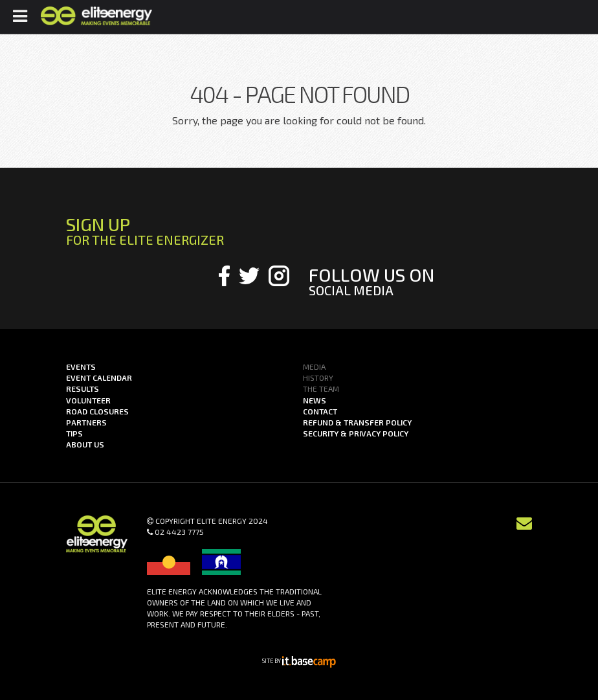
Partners (86, 422)
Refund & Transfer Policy (357, 422)
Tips (74, 433)
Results (83, 389)
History (318, 378)
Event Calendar (99, 378)
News (315, 400)
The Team (321, 389)
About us (85, 444)
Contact (320, 411)
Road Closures (97, 411)
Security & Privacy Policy (356, 433)
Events (81, 367)
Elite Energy (96, 16)
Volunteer (88, 400)
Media (314, 367)
